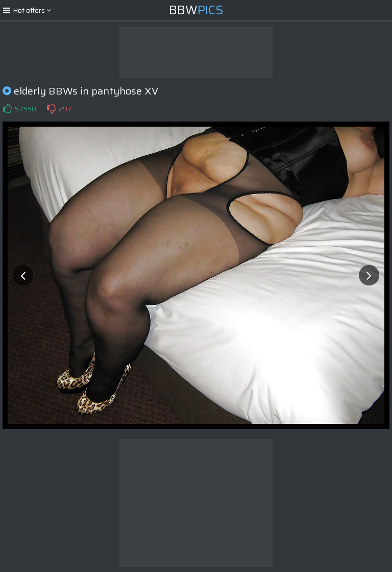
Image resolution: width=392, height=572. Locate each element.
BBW (196, 10)
